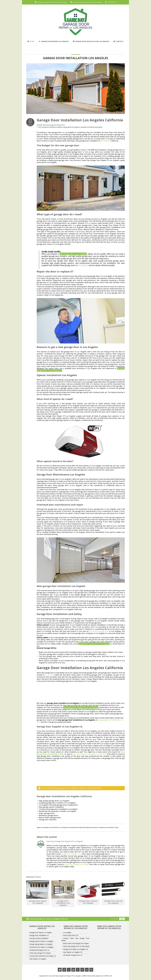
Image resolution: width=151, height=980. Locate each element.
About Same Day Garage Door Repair (76, 943)
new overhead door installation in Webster (89, 754)
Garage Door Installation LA (39, 935)
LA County (49, 675)
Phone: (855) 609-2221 (71, 935)
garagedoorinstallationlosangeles (52, 127)
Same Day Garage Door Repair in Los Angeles (87, 2)
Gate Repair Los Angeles (38, 959)
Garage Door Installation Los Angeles (91, 41)
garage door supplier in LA (71, 854)
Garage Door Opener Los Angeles (88, 902)
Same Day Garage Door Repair (77, 864)
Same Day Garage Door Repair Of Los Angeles (66, 976)
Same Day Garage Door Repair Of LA (54, 125)
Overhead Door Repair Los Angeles (42, 947)
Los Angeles (105, 141)
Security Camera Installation (39, 938)
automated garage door (99, 631)
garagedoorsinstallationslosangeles (92, 127)
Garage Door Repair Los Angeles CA (75, 949)
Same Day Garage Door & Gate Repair (76, 946)
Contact (118, 41)
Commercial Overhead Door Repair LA (43, 956)
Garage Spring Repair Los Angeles (41, 944)
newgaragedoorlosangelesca (72, 127)
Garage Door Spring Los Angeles (113, 902)
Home (31, 41)
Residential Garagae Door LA (39, 950)
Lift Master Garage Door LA (73, 955)
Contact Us (115, 919)
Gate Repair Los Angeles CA (73, 952)
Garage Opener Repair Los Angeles (41, 941)
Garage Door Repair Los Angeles (54, 41)
